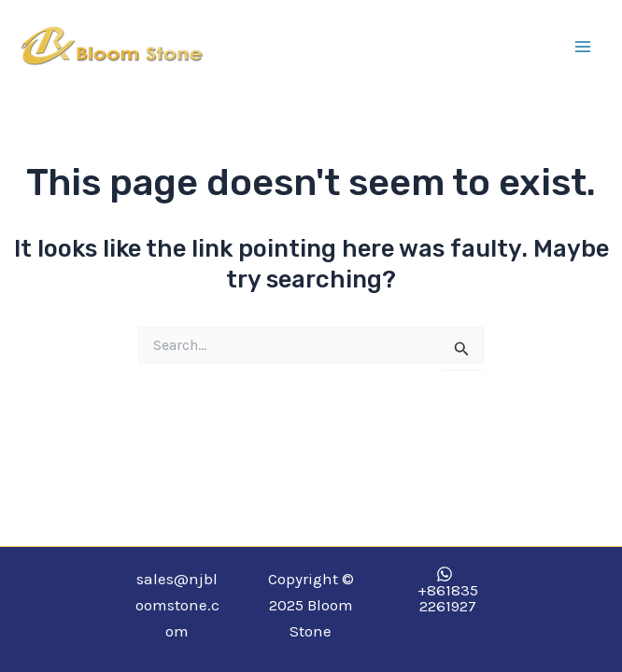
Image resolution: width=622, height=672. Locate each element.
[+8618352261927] (445, 590)
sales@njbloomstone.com (177, 605)
